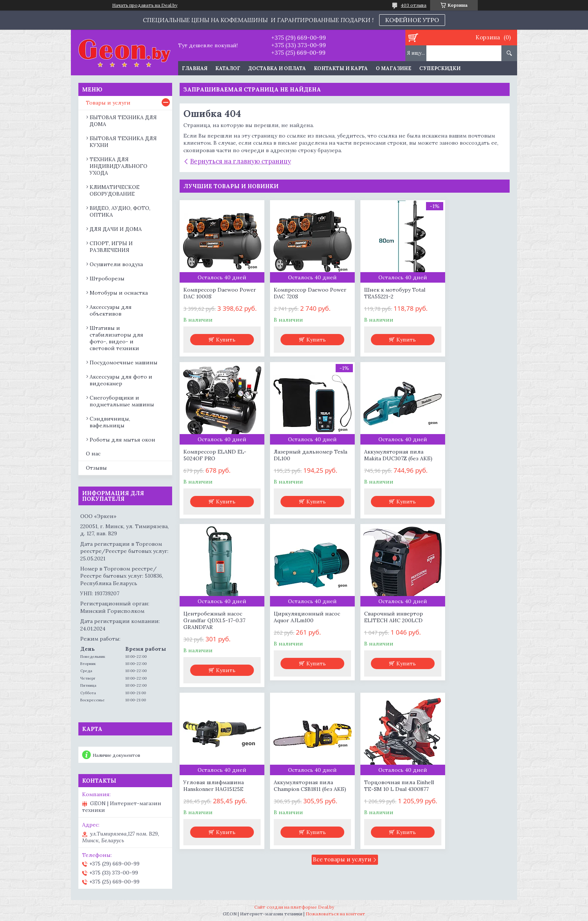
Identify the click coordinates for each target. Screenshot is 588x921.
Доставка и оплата (277, 68)
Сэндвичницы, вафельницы (110, 422)
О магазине (394, 68)
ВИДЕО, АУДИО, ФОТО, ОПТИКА (120, 211)
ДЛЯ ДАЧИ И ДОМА (116, 229)
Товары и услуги (108, 103)
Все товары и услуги (342, 714)
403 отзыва (414, 5)
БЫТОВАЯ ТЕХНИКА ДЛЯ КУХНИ (123, 142)
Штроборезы (107, 279)
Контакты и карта (341, 68)
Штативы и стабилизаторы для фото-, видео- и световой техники (116, 338)
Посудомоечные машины (124, 362)
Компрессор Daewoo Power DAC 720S (295, 293)
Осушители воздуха (116, 264)
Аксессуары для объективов (111, 310)
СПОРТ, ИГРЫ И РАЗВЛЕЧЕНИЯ (111, 247)
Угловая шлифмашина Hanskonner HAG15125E (298, 632)
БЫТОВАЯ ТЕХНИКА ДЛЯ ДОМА (123, 121)
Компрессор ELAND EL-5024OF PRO (466, 293)
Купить (223, 348)
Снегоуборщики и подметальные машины (122, 401)
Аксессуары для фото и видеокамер (121, 380)
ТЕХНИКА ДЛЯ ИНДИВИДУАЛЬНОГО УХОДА (118, 166)
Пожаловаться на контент (335, 914)
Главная (195, 68)
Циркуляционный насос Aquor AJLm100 (468, 463)
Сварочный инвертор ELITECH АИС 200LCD (213, 632)
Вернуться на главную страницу (241, 161)
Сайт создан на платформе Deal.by (294, 907)
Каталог (228, 68)
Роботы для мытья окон (122, 440)
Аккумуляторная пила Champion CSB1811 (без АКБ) (381, 635)
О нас (93, 454)
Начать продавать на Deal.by (145, 5)
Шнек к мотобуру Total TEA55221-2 (382, 293)
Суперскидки (440, 68)
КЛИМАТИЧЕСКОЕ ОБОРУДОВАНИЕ (115, 190)
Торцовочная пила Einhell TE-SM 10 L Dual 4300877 (470, 632)
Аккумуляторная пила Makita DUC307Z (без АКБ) (301, 463)
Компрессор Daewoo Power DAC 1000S (211, 293)
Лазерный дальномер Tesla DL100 (213, 463)
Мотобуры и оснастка (119, 293)
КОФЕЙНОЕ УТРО (412, 20)
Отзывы (96, 468)
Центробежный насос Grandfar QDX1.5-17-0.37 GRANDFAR (382, 467)
